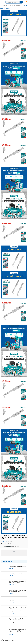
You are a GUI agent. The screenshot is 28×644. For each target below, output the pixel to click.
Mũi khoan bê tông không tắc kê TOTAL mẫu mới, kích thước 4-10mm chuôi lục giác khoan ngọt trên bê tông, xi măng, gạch (18, 631)
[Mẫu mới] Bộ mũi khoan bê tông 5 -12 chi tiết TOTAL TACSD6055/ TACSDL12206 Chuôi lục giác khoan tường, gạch (18, 609)
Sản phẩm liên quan (8, 562)
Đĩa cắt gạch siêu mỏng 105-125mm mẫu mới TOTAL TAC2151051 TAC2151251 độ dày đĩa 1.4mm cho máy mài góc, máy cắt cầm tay (17, 620)
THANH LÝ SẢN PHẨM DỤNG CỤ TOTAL (18, 566)
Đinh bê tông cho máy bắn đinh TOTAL (18, 574)
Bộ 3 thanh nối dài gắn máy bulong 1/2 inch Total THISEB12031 (18, 582)
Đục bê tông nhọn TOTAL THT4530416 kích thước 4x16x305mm (18, 591)
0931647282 (16, 547)
